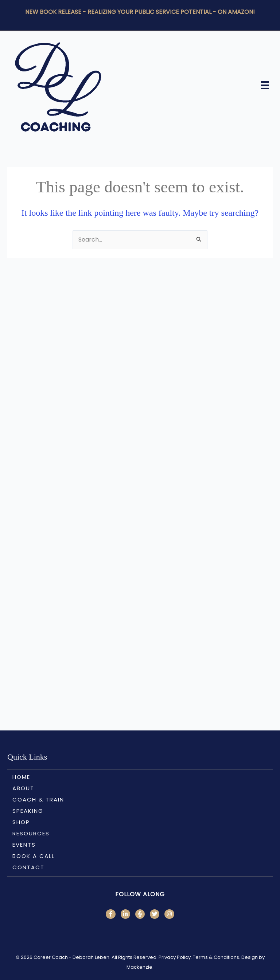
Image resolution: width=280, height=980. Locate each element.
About (23, 788)
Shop (21, 822)
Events (24, 845)
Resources (31, 833)
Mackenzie (139, 967)
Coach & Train (38, 799)
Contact (28, 867)
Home (21, 777)
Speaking (28, 811)
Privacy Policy (175, 957)
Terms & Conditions (216, 957)
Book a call (34, 856)
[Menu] (265, 85)
